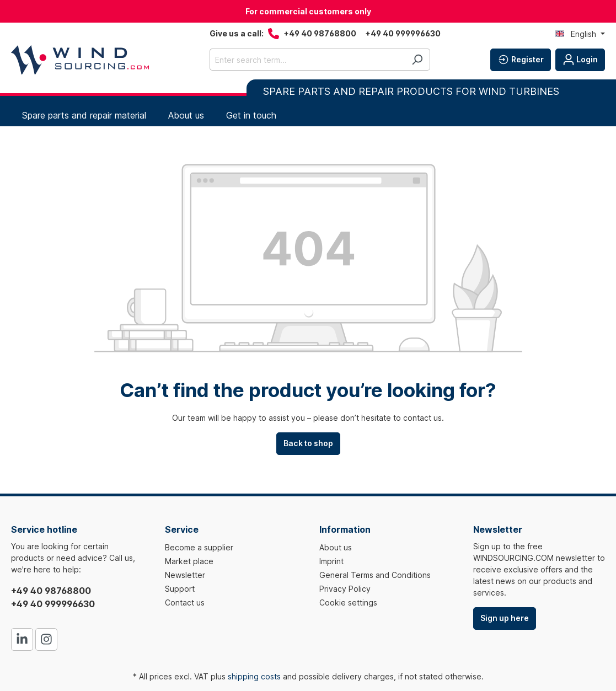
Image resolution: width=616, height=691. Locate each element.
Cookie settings (348, 602)
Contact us (185, 602)
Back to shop (308, 443)
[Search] (417, 60)
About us (336, 547)
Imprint (331, 561)
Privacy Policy (345, 589)
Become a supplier (199, 547)
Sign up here (505, 618)
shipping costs (254, 676)
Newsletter (185, 575)
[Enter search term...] (307, 60)
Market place (189, 561)
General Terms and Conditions (375, 575)
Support (180, 589)
